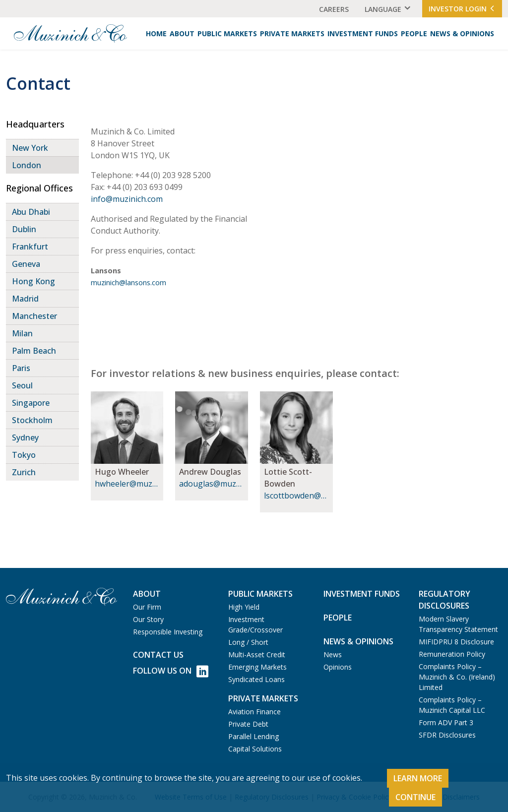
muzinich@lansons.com (128, 282)
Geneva (26, 264)
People (414, 33)
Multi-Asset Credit (257, 655)
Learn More (418, 778)
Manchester (34, 316)
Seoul (22, 385)
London (27, 165)
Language (383, 9)
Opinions (338, 667)
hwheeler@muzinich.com (127, 484)
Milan (22, 333)
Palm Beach (34, 351)
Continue (415, 797)
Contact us (158, 655)
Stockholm (32, 420)
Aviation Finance (254, 712)
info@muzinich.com (127, 199)
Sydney (25, 437)
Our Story (148, 619)
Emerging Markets (257, 667)
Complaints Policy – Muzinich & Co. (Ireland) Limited (457, 677)
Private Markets (292, 33)
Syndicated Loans (256, 679)
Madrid (25, 299)
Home (156, 33)
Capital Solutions (255, 749)
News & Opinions (462, 33)
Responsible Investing (168, 632)
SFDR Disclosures (447, 735)
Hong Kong (33, 281)
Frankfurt (30, 247)
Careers (334, 9)
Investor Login (462, 9)
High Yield (244, 607)
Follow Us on (171, 671)
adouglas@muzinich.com (211, 484)
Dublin (24, 229)
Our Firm (147, 607)
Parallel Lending (254, 736)
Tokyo (24, 455)
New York (30, 148)
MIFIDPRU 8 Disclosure (456, 642)
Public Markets (227, 33)
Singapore (31, 403)
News (333, 655)
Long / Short (248, 642)
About (182, 33)
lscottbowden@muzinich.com (296, 496)
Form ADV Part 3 (446, 722)
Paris (21, 368)
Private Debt (248, 724)
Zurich (24, 472)
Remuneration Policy (452, 654)
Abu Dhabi (31, 212)
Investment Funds (363, 33)
